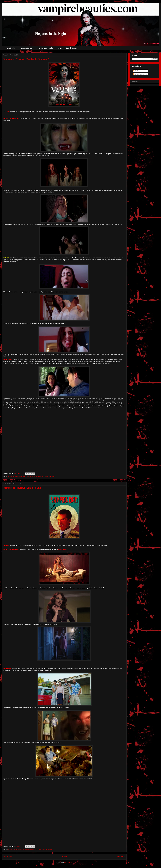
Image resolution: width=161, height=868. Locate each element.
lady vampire (27, 476)
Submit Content (72, 48)
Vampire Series (26, 48)
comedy (11, 849)
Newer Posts (8, 857)
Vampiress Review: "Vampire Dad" (23, 488)
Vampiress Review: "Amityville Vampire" (26, 59)
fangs (10, 476)
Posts (136, 71)
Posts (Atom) (68, 862)
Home (65, 857)
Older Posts (120, 857)
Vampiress (52, 476)
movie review (36, 476)
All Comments (138, 74)
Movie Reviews (11, 48)
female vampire (17, 476)
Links (60, 48)
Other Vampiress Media (45, 48)
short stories (44, 476)
